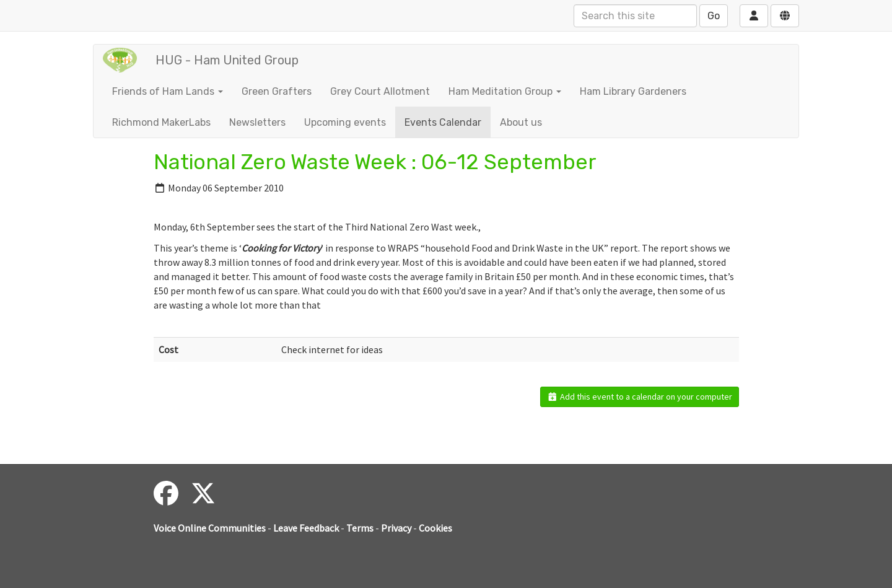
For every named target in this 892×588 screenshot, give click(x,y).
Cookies (435, 528)
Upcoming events (345, 122)
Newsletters (257, 122)
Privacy (396, 528)
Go (714, 16)
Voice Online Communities (210, 528)
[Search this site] (635, 16)
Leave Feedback (306, 528)
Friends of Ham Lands (168, 91)
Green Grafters (277, 91)
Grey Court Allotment (380, 91)
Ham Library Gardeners (633, 91)
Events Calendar (443, 122)
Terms (360, 528)
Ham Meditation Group (505, 91)
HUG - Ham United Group (227, 60)
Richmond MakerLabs (161, 122)
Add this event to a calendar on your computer (640, 397)
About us (521, 122)
